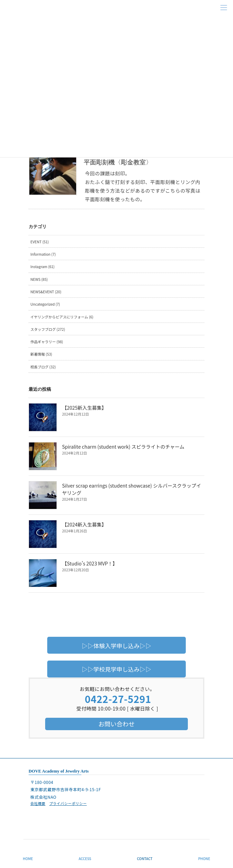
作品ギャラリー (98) (47, 342)
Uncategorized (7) (45, 304)
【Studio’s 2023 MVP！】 (90, 563)
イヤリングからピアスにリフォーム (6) (62, 317)
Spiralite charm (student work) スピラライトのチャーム (123, 447)
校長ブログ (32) (43, 367)
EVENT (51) (39, 242)
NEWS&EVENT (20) (46, 292)
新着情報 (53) (41, 354)
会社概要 (38, 803)
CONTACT (145, 859)
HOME (28, 859)
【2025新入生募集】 (84, 408)
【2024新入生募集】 (84, 524)
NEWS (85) (39, 279)
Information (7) (43, 254)
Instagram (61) (42, 267)
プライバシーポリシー (68, 803)
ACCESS (85, 859)
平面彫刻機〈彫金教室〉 (118, 162)
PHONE (204, 859)
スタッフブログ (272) (48, 329)
